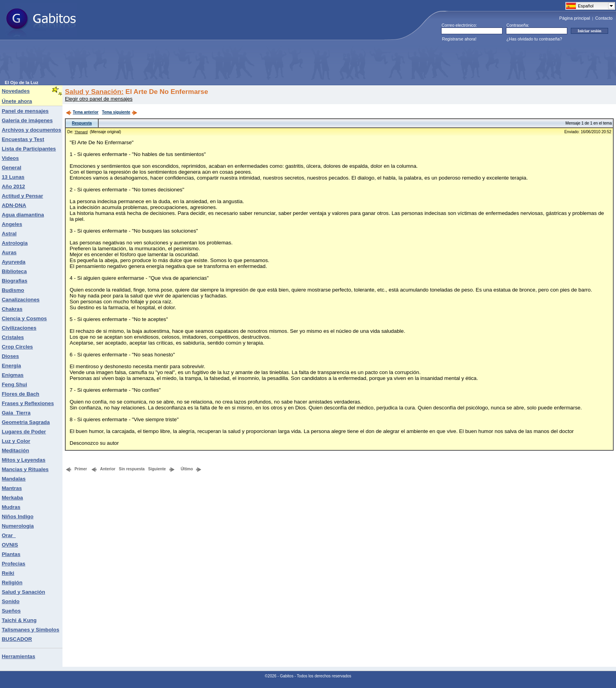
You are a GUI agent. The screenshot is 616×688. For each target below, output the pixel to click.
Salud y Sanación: (94, 92)
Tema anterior (82, 112)
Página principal (575, 18)
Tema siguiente (120, 112)
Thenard (81, 132)
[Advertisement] (148, 62)
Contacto (604, 18)
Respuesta (82, 123)
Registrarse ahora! (459, 39)
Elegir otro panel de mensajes (99, 99)
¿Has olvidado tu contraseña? (534, 39)
